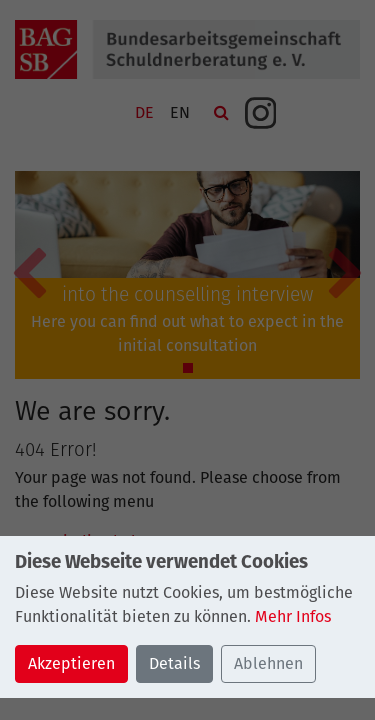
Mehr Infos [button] (293, 616)
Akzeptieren (71, 663)
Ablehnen (268, 663)
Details (174, 663)
